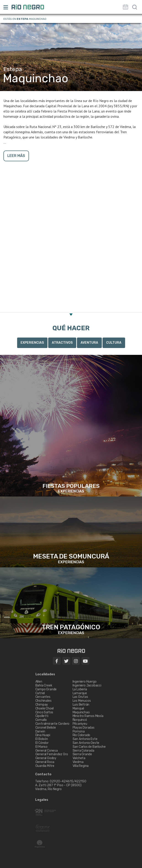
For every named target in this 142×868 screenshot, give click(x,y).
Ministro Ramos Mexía (88, 716)
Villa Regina (81, 766)
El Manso (41, 747)
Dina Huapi (43, 735)
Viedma (78, 762)
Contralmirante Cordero (53, 724)
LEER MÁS (16, 156)
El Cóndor (42, 743)
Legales (42, 800)
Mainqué (79, 708)
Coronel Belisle (46, 728)
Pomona (79, 731)
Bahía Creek (44, 685)
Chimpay (42, 705)
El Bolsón (42, 739)
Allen (39, 682)
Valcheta (79, 758)
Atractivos (62, 343)
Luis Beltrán (81, 705)
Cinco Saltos (44, 712)
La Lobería (80, 689)
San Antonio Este (85, 739)
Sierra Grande (82, 754)
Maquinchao (81, 712)
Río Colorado (82, 735)
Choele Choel (45, 708)
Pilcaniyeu (80, 724)
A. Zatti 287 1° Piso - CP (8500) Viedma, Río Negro (59, 787)
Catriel (40, 693)
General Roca (45, 762)
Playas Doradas (84, 728)
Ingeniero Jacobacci (87, 685)
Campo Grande (46, 689)
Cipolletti (42, 716)
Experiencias (32, 343)
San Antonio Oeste (86, 743)
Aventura (89, 343)
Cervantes (43, 697)
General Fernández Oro (52, 754)
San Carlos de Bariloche (89, 747)
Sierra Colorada (83, 751)
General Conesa (47, 751)
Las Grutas (80, 697)
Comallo (41, 720)
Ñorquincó (80, 720)
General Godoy (46, 758)
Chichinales (43, 701)
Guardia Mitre (45, 766)
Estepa (22, 19)
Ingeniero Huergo (85, 682)
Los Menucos (82, 701)
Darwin (40, 731)
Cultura (114, 343)
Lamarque (80, 693)
